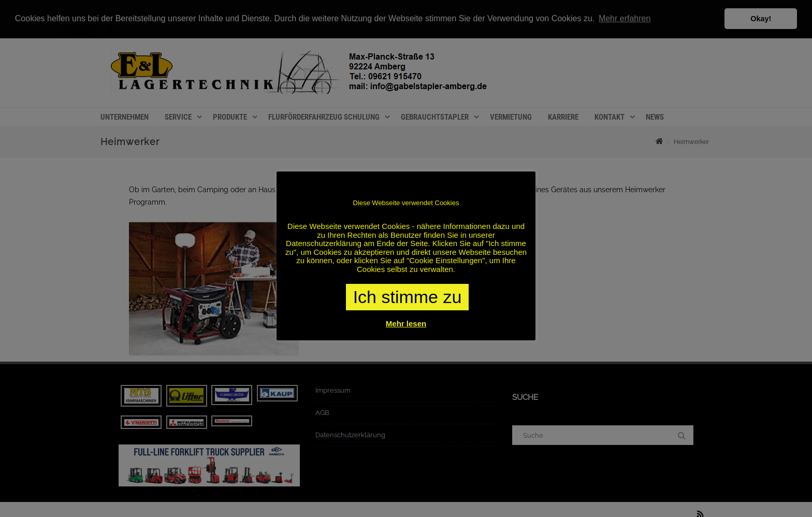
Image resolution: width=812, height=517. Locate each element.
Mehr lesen (406, 324)
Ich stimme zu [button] (408, 297)
